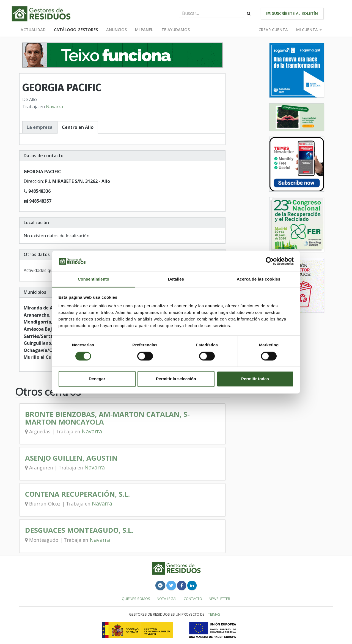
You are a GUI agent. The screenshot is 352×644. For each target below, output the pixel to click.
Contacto (193, 599)
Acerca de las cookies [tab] (259, 279)
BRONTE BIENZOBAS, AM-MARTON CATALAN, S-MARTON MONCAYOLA (107, 418)
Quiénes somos (136, 599)
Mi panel (144, 30)
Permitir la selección (176, 379)
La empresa (40, 127)
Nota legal (167, 599)
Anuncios (116, 30)
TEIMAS (214, 614)
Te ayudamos (176, 30)
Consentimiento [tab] (94, 279)
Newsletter (219, 599)
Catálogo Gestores (76, 30)
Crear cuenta (273, 30)
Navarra (54, 107)
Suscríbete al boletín (292, 13)
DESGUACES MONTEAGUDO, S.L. (79, 530)
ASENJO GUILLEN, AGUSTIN (71, 458)
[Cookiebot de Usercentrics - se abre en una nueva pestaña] (270, 261)
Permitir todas (255, 379)
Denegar (97, 379)
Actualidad (33, 30)
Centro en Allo (78, 127)
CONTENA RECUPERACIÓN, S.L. (77, 494)
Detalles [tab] (176, 279)
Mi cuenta (309, 30)
